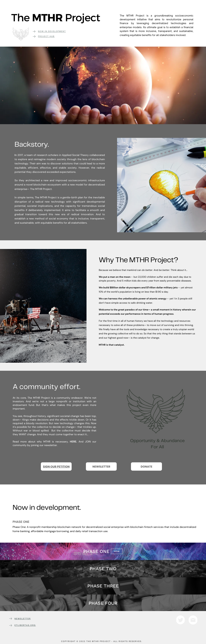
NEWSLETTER (23, 619)
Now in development (52, 31)
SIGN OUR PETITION (56, 467)
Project (44, 36)
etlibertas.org (25, 625)
